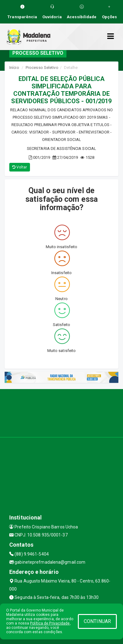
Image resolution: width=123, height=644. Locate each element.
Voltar (20, 167)
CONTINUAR (97, 621)
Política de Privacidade (50, 623)
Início (14, 68)
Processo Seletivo (42, 68)
